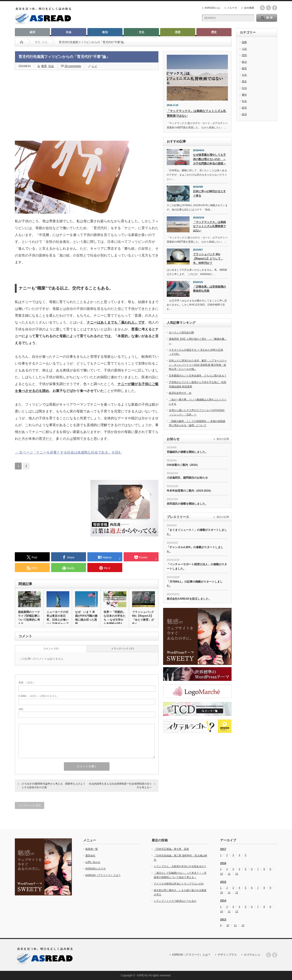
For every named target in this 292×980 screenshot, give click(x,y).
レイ (94, 66)
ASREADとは (212, 8)
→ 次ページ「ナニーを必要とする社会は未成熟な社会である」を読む (68, 452)
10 (222, 874)
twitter (269, 8)
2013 (223, 920)
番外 (244, 95)
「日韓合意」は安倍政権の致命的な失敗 (209, 289)
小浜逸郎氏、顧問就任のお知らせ (187, 478)
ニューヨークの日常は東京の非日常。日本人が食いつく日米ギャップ (57, 618)
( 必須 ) (26, 682)
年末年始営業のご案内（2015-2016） (190, 491)
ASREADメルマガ (95, 869)
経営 (244, 108)
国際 (244, 42)
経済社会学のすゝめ (180, 393)
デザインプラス (227, 955)
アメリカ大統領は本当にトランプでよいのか (179, 884)
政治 (105, 32)
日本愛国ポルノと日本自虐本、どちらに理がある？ (198, 376)
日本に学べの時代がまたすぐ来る (209, 193)
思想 (178, 32)
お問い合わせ (93, 862)
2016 (223, 863)
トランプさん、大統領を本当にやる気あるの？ (180, 866)
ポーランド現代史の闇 (181, 332)
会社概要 (249, 8)
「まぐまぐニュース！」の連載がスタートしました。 (197, 532)
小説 (244, 49)
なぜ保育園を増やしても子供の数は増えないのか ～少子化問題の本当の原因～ (209, 159)
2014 (223, 901)
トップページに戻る (30, 805)
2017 (223, 849)
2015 (223, 882)
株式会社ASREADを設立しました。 (189, 599)
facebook (275, 8)
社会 (69, 32)
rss (262, 8)
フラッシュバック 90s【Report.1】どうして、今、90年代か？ (208, 258)
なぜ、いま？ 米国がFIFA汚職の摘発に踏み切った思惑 (86, 618)
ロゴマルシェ (252, 955)
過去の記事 (223, 439)
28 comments (73, 66)
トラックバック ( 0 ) (123, 648)
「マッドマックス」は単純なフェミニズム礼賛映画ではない (209, 226)
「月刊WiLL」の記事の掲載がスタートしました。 (195, 584)
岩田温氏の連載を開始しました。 (187, 504)
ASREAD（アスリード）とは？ (103, 875)
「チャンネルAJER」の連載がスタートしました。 (195, 549)
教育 (44, 66)
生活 (244, 88)
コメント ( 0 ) (51, 648)
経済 (32, 32)
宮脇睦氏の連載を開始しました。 (187, 452)
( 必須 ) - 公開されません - (39, 696)
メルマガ (232, 8)
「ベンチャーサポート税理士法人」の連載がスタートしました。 (197, 566)
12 (237, 874)
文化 (141, 32)
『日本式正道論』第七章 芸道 (171, 849)
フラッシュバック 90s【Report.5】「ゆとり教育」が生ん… (143, 618)
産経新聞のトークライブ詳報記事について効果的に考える (29, 618)
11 (229, 874)
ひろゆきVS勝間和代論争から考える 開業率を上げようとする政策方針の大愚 (53, 785)
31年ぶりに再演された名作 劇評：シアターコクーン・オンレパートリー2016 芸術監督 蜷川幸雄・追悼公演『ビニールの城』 (198, 365)
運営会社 (90, 856)
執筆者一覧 (92, 849)
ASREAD (142, 975)
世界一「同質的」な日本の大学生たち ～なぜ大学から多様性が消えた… (115, 620)
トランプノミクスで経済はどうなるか (175, 901)
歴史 (214, 32)
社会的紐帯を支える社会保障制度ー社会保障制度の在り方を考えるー (120, 785)
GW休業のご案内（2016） (183, 465)
